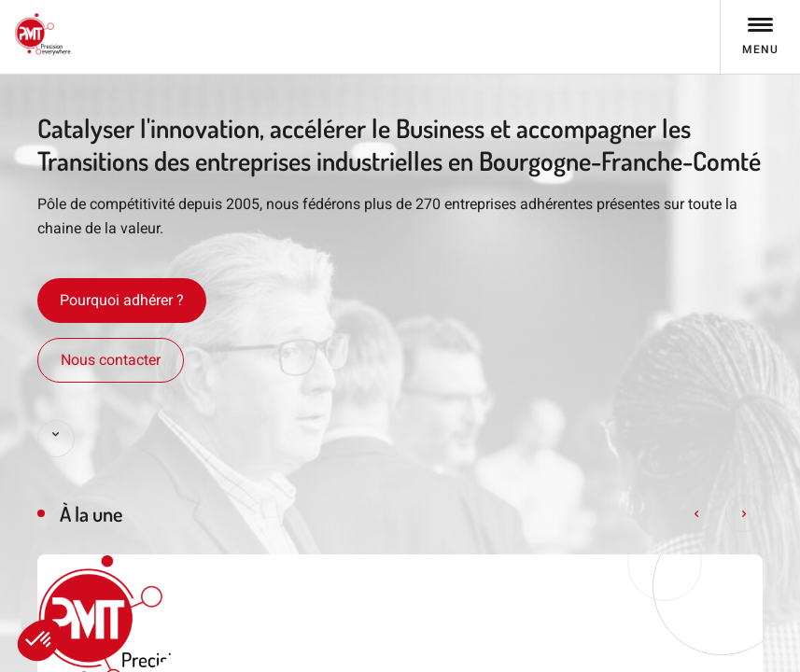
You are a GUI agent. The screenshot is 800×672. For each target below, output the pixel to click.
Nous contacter (111, 360)
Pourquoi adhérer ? (122, 300)
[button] (39, 640)
